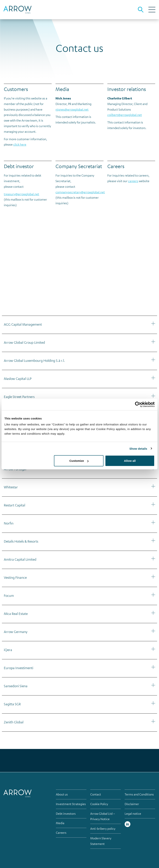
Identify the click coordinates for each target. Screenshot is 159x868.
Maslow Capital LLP (18, 379)
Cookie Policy (99, 804)
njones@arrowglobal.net (72, 109)
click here (20, 144)
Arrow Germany (16, 632)
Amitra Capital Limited (20, 559)
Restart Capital (14, 505)
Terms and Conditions (139, 794)
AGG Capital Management (23, 324)
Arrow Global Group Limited (24, 342)
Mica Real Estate (16, 614)
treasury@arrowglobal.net (22, 194)
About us (62, 794)
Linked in (128, 824)
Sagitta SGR (12, 704)
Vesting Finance (15, 577)
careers (133, 181)
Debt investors (66, 814)
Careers (61, 833)
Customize (79, 461)
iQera (8, 650)
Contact (96, 794)
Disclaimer (132, 804)
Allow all (130, 461)
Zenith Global (14, 722)
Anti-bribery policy (103, 829)
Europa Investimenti (19, 668)
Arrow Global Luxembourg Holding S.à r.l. (34, 360)
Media (60, 823)
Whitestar (11, 487)
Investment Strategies (71, 804)
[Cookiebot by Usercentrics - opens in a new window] (138, 404)
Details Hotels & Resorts (21, 541)
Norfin (9, 523)
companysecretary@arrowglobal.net (80, 192)
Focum (9, 595)
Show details (138, 448)
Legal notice (133, 814)
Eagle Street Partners (19, 397)
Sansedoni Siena (16, 686)
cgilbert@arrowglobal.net (125, 115)
